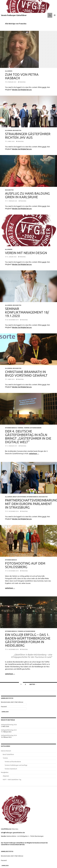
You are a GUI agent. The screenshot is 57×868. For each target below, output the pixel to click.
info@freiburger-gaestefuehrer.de (13, 833)
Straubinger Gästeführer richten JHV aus (28, 136)
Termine (20, 428)
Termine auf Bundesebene (33, 428)
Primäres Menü (55, 15)
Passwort (4, 707)
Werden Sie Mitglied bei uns (22, 90)
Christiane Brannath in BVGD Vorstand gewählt (26, 374)
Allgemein (9, 71)
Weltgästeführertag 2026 (9, 725)
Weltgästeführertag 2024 (9, 735)
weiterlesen (34, 454)
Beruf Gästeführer (19, 497)
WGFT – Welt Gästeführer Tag (12, 780)
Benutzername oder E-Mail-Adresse (12, 702)
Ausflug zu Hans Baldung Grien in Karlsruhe (27, 195)
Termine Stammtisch (11, 769)
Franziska (22, 82)
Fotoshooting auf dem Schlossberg (25, 565)
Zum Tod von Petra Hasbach (22, 76)
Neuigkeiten (17, 130)
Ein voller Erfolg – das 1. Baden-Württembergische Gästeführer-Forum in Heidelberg (28, 640)
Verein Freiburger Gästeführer (14, 15)
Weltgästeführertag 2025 (9, 730)
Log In (44, 87)
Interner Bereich (11, 428)
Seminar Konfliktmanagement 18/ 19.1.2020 (27, 312)
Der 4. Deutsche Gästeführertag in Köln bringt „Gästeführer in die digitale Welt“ (28, 437)
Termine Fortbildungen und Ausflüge (16, 765)
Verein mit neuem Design (26, 253)
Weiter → (33, 684)
